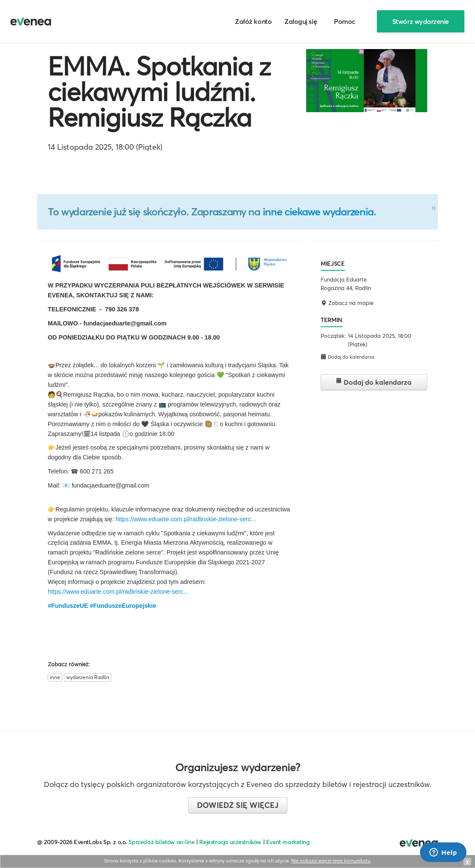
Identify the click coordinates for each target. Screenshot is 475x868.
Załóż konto (253, 21)
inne (55, 677)
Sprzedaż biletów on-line (161, 842)
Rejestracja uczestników (230, 842)
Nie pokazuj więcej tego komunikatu (331, 861)
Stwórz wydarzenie (421, 21)
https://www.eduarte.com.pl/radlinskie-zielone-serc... (186, 519)
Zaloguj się (301, 21)
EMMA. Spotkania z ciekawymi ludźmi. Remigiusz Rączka (159, 92)
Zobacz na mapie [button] (347, 303)
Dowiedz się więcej (238, 805)
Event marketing (288, 842)
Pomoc (345, 21)
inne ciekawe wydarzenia (318, 212)
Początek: (333, 336)
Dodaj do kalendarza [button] (348, 357)
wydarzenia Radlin (88, 677)
